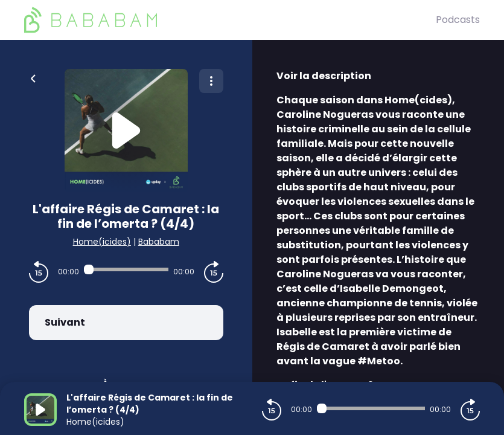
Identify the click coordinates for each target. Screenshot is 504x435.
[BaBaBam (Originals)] (230, 20)
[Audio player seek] (126, 269)
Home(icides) (102, 242)
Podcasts (458, 20)
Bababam (159, 242)
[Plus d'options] (211, 81)
